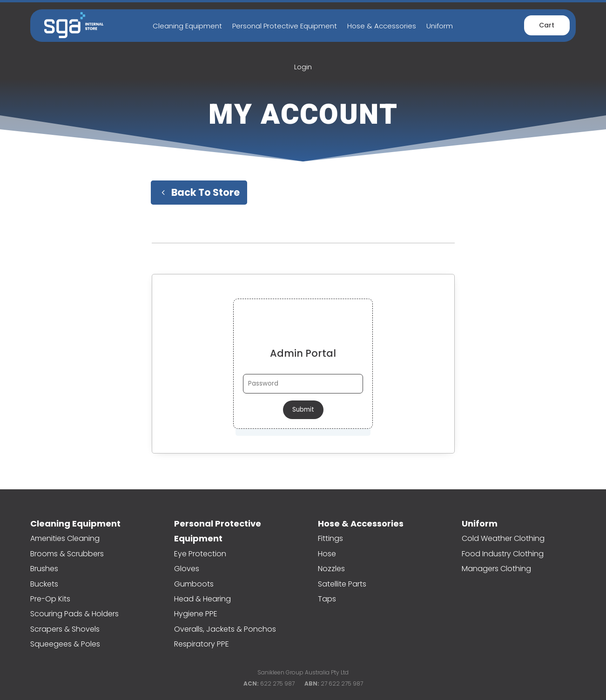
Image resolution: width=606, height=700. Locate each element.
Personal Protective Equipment (285, 26)
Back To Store (205, 192)
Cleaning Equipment (187, 26)
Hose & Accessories (382, 26)
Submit (303, 410)
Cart (547, 25)
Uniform (440, 26)
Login (303, 67)
